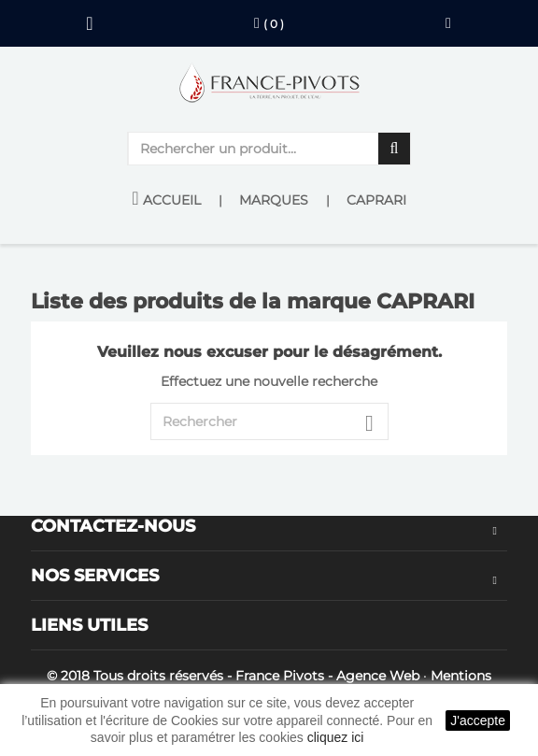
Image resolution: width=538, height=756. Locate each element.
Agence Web (378, 676)
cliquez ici (336, 737)
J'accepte (478, 720)
